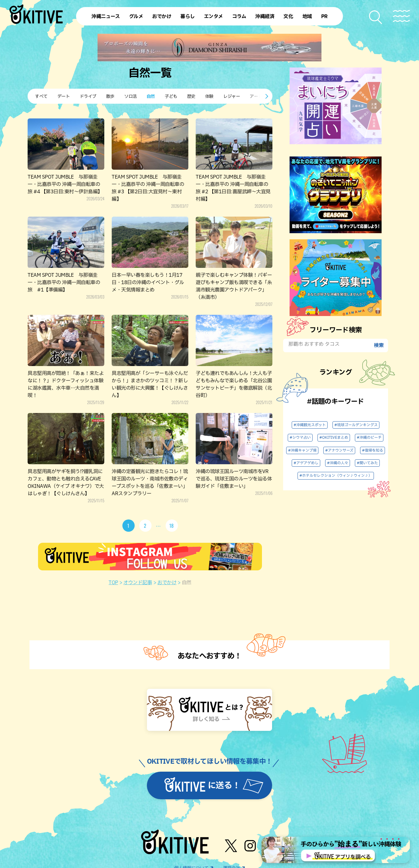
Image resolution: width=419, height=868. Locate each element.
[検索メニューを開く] (376, 17)
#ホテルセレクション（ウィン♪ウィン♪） (336, 476)
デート (64, 96)
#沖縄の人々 (338, 463)
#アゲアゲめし (306, 463)
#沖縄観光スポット (310, 425)
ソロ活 (131, 96)
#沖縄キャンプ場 (302, 450)
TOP (113, 583)
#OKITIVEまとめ (334, 438)
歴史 (191, 96)
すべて (41, 96)
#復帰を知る (373, 450)
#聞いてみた (367, 463)
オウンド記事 (138, 583)
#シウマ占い (300, 438)
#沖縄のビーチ (369, 438)
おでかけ (167, 583)
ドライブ (88, 96)
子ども (171, 96)
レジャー (232, 96)
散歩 (110, 96)
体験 (209, 96)
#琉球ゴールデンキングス (356, 425)
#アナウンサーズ (339, 450)
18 (172, 526)
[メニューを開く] (401, 16)
